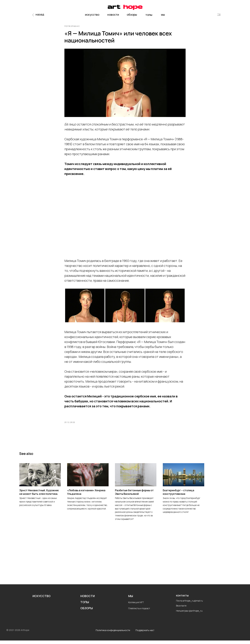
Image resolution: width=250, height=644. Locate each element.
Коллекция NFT (136, 606)
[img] (219, 15)
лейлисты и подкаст (140, 612)
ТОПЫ (85, 606)
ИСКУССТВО (42, 600)
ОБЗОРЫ (87, 612)
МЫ (131, 600)
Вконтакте (181, 609)
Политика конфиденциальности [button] (113, 634)
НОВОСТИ (88, 600)
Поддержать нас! (145, 634)
